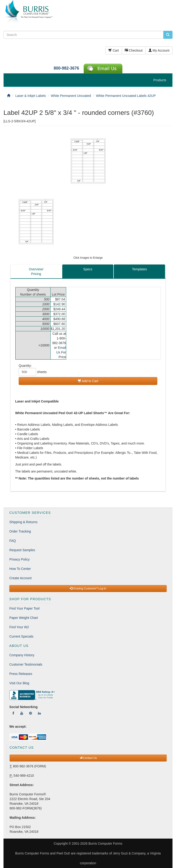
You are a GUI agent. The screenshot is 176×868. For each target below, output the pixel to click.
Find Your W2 (19, 627)
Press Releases (21, 674)
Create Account (21, 578)
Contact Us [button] (88, 758)
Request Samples (22, 550)
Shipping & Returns (23, 522)
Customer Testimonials (26, 664)
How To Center (20, 569)
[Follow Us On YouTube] (22, 713)
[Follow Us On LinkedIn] (39, 713)
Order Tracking (20, 531)
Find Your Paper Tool (24, 608)
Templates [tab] (139, 269)
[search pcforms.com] (168, 35)
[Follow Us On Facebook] (13, 713)
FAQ (13, 541)
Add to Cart (88, 381)
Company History (22, 655)
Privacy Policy (19, 559)
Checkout (134, 50)
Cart (114, 50)
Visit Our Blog (19, 683)
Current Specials (21, 636)
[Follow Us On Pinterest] (31, 713)
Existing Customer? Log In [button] (88, 589)
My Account (159, 50)
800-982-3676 (66, 68)
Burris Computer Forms (105, 843)
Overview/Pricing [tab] (36, 272)
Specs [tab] (88, 269)
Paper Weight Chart (24, 618)
